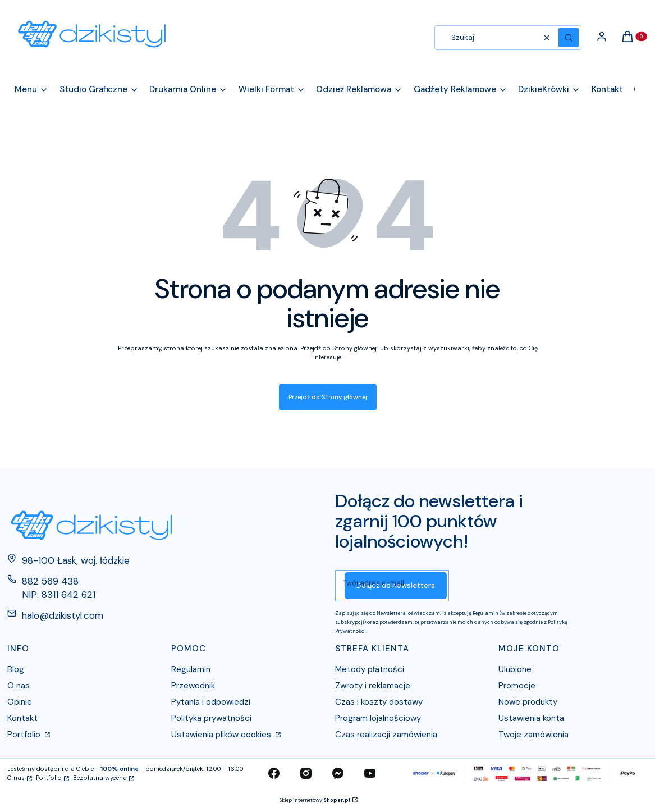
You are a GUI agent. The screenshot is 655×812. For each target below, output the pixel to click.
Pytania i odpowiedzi (211, 702)
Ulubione (515, 669)
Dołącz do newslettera (396, 585)
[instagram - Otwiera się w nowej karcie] (306, 773)
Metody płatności (370, 669)
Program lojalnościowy (378, 718)
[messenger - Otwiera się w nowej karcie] (338, 773)
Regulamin (191, 669)
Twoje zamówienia (533, 735)
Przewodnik (193, 686)
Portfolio (25, 735)
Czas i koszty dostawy (379, 702)
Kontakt (22, 718)
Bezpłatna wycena (100, 778)
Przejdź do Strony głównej (328, 397)
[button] (569, 38)
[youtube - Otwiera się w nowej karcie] (370, 773)
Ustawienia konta (531, 718)
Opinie (20, 702)
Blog (16, 669)
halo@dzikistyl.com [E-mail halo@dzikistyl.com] (63, 615)
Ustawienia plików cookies (222, 735)
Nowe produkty (528, 702)
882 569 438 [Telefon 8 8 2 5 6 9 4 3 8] (50, 581)
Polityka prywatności (211, 718)
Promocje (517, 686)
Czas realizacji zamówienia (386, 735)
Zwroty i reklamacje (373, 686)
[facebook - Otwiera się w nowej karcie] (274, 773)
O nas (19, 686)
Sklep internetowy (315, 800)
